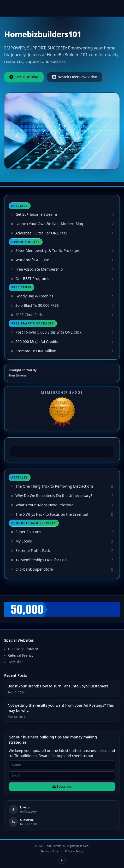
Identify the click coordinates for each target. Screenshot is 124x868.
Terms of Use (49, 851)
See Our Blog (24, 77)
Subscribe (62, 786)
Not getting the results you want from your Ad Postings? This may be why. (61, 708)
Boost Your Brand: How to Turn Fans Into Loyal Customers (58, 686)
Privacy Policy (74, 851)
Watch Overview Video (75, 77)
